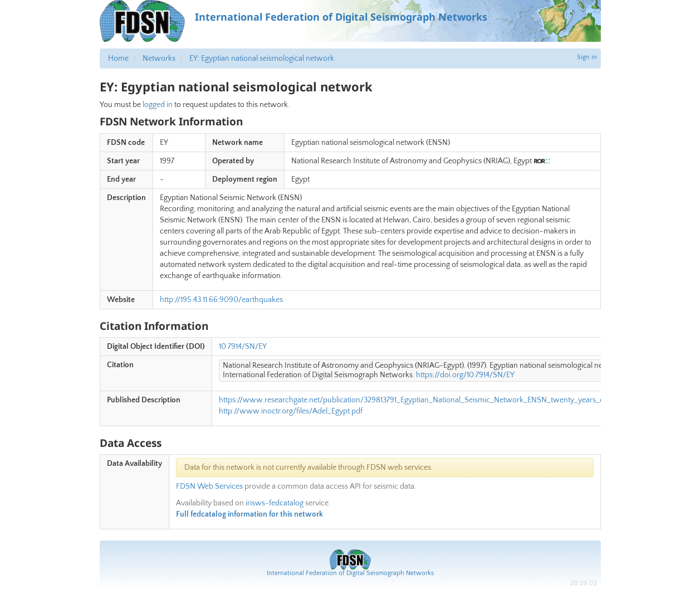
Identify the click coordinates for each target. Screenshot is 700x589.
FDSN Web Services (209, 486)
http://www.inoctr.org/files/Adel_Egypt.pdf (291, 411)
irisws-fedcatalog (275, 503)
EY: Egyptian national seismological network (262, 59)
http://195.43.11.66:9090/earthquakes (221, 300)
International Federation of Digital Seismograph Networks (350, 573)
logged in (158, 105)
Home (118, 59)
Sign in (587, 57)
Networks (159, 59)
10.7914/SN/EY (243, 347)
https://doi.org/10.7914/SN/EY (465, 375)
